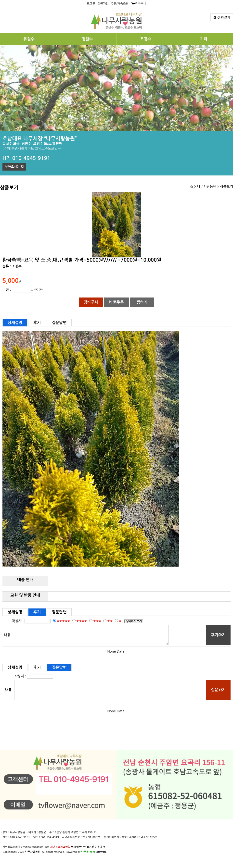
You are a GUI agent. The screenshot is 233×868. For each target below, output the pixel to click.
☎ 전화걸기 (222, 17)
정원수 (87, 39)
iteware (101, 852)
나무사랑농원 (33, 852)
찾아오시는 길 (14, 167)
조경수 (146, 39)
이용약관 (100, 847)
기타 (204, 39)
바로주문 (116, 302)
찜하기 (142, 302)
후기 (37, 323)
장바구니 (139, 4)
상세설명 (15, 323)
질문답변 (59, 323)
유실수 (29, 39)
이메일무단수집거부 (83, 847)
